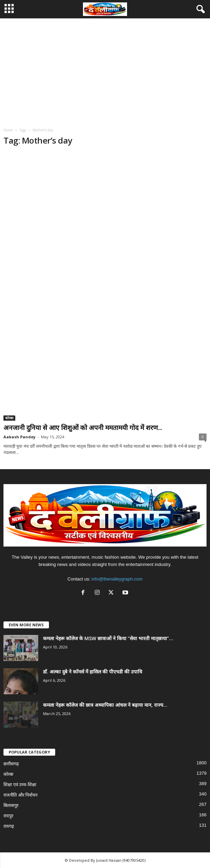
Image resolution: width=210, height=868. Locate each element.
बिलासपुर (11, 805)
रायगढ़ (9, 826)
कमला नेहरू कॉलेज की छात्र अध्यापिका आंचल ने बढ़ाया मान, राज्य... (105, 705)
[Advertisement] (105, 70)
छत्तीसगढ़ (11, 764)
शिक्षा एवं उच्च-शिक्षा (20, 785)
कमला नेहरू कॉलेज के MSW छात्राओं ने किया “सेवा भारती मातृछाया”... (108, 638)
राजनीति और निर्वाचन (20, 795)
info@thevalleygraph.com (117, 579)
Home (8, 130)
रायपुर (8, 816)
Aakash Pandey (19, 437)
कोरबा (9, 418)
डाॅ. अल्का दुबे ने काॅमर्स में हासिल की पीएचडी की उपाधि (93, 672)
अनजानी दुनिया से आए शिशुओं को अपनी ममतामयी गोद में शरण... (83, 428)
